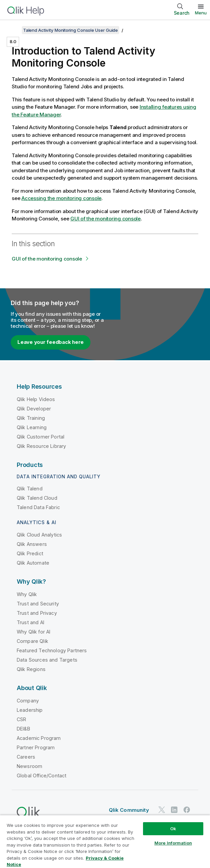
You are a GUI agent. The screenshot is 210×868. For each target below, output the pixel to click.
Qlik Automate (33, 563)
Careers (26, 757)
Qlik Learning (32, 427)
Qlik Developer (34, 409)
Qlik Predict (30, 553)
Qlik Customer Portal (41, 437)
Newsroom (29, 766)
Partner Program (36, 747)
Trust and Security (38, 604)
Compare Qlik (32, 641)
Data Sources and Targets (47, 660)
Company (28, 701)
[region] (105, 841)
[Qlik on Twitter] (162, 810)
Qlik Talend (30, 489)
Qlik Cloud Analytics (39, 535)
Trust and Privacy (37, 613)
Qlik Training (31, 418)
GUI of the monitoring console (106, 219)
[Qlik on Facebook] (187, 810)
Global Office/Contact (42, 776)
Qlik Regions (31, 669)
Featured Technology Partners (52, 650)
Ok (173, 829)
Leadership (30, 710)
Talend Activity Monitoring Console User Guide (71, 30)
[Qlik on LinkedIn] (174, 810)
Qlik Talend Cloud (37, 498)
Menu (201, 13)
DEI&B (23, 729)
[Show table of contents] (13, 30)
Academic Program (39, 738)
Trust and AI (30, 622)
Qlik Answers (32, 544)
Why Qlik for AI (33, 632)
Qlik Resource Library (41, 446)
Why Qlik (27, 594)
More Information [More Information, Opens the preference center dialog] (173, 843)
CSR (21, 719)
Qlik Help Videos (36, 399)
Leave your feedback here (51, 342)
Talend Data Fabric (38, 507)
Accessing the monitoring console (61, 198)
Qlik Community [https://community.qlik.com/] (129, 810)
